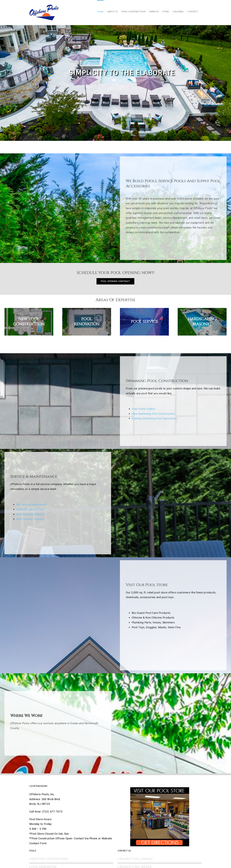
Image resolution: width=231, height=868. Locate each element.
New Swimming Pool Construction (153, 414)
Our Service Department (31, 504)
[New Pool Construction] (29, 322)
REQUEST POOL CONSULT (136, 859)
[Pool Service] (144, 322)
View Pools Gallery (143, 409)
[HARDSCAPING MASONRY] (202, 322)
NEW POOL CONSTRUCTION (49, 859)
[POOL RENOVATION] (87, 322)
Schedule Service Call (30, 509)
